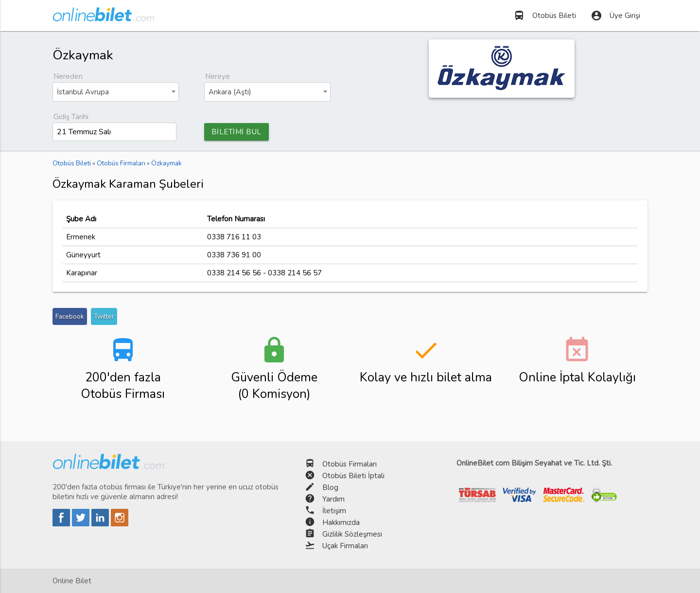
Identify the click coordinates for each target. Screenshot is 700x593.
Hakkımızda (341, 522)
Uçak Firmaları (345, 546)
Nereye (218, 76)
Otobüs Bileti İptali (353, 476)
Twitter (104, 316)
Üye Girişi (615, 16)
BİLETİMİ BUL (236, 132)
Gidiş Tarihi (71, 117)
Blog (330, 487)
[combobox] (116, 92)
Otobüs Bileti (545, 16)
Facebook (70, 316)
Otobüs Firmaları (350, 464)
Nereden (68, 76)
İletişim (334, 511)
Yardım (333, 499)
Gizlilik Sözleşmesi (352, 534)
